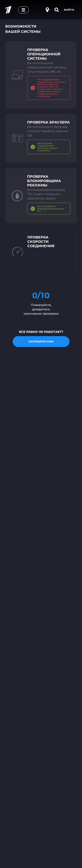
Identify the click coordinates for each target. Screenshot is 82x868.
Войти (69, 10)
